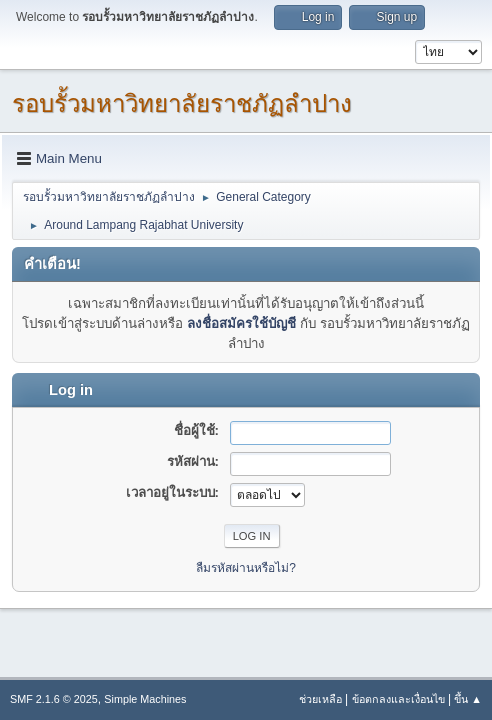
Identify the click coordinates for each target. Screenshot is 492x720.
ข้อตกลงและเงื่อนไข (398, 699)
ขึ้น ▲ (468, 699)
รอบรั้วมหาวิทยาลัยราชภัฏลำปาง (182, 103)
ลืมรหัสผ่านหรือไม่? (246, 568)
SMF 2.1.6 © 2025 (54, 699)
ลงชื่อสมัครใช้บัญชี (241, 323)
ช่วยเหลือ (320, 699)
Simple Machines (145, 699)
